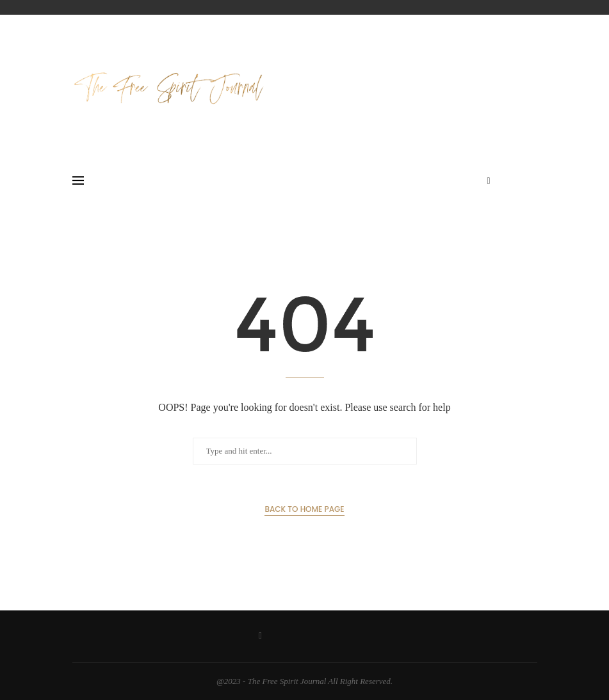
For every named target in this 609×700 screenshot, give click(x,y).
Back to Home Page (304, 509)
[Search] (531, 181)
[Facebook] (488, 181)
